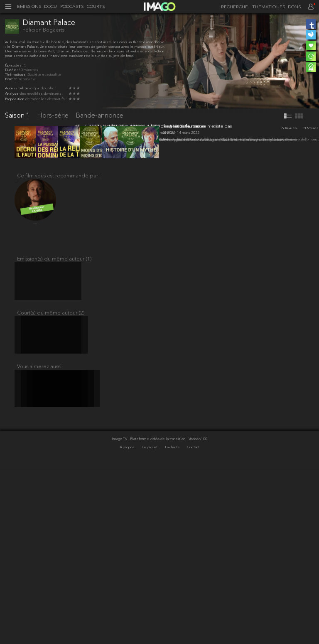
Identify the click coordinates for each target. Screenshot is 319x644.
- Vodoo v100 (197, 614)
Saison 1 (18, 116)
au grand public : (42, 88)
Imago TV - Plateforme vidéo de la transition (149, 614)
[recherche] (233, 7)
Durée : (12, 70)
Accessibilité (17, 88)
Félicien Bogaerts (43, 30)
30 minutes (28, 70)
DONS (294, 7)
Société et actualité (45, 75)
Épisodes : (15, 65)
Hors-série (54, 116)
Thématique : (17, 75)
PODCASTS (72, 7)
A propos (128, 623)
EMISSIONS (29, 7)
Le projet (150, 623)
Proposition (15, 99)
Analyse (12, 94)
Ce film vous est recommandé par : (59, 334)
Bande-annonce (99, 116)
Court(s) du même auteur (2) (51, 479)
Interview (27, 79)
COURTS (96, 7)
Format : (12, 79)
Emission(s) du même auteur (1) (54, 420)
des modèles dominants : (41, 94)
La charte (173, 623)
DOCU (50, 7)
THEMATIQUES (269, 7)
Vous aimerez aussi (39, 537)
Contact (193, 623)
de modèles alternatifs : (46, 99)
